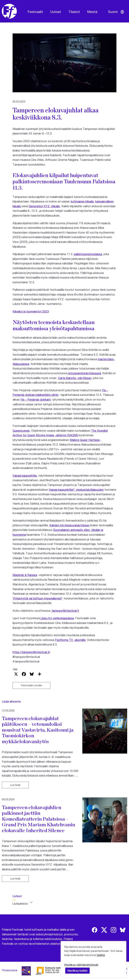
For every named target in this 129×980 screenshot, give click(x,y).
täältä (101, 955)
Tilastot (74, 12)
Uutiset (56, 12)
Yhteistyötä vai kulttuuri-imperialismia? (37, 598)
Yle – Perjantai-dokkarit (36, 399)
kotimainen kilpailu (82, 201)
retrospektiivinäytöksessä (84, 373)
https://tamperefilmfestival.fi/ (31, 652)
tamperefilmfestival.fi (65, 611)
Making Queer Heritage (85, 440)
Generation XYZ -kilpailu (44, 206)
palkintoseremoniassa (88, 254)
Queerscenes (21, 431)
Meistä (92, 12)
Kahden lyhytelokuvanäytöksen (69, 525)
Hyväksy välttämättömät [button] (81, 965)
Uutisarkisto (20, 904)
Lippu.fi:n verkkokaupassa (57, 618)
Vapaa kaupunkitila (25, 475)
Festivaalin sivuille (31, 685)
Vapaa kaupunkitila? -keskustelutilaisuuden (76, 490)
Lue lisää (15, 785)
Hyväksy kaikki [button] (77, 970)
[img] (95, 930)
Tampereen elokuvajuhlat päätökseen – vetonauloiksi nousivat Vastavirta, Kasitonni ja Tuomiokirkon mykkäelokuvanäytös (38, 730)
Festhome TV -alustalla (70, 640)
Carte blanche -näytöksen (75, 378)
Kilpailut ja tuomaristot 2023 (31, 311)
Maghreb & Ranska (25, 575)
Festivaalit (35, 12)
